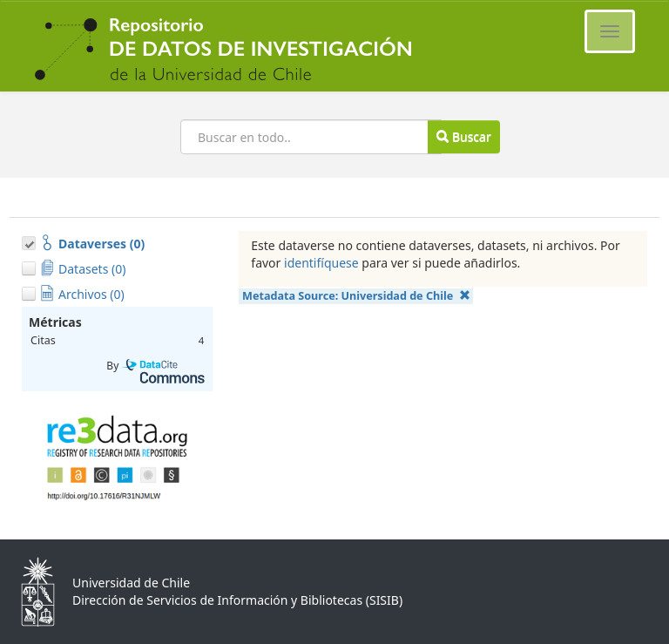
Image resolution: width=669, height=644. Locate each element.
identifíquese (321, 263)
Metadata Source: (356, 296)
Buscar (463, 136)
